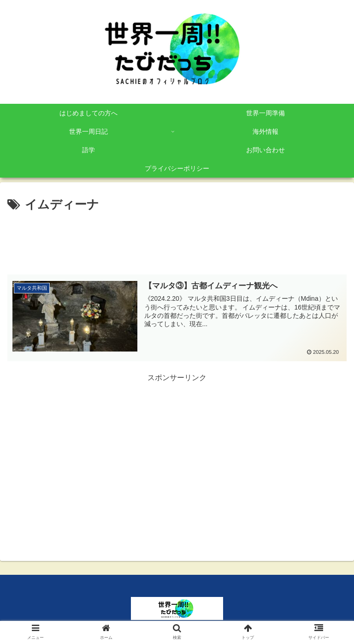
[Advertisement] (177, 240)
